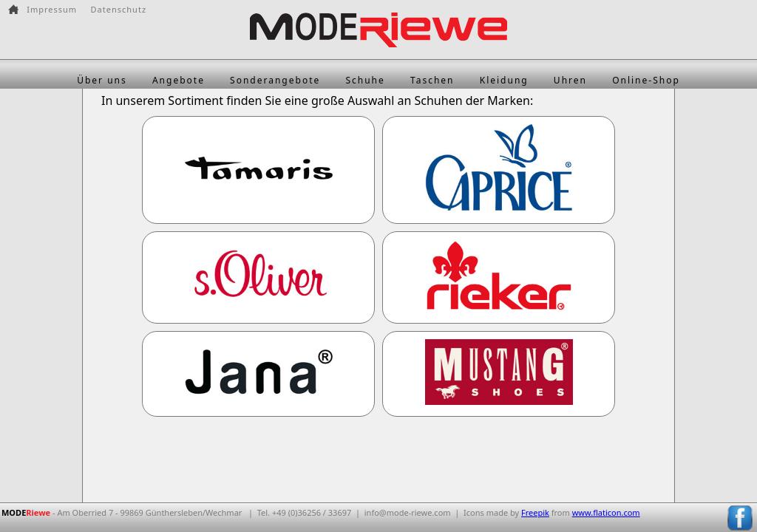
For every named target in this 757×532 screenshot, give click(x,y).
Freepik (535, 512)
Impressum (52, 9)
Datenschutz (119, 9)
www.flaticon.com (606, 512)
